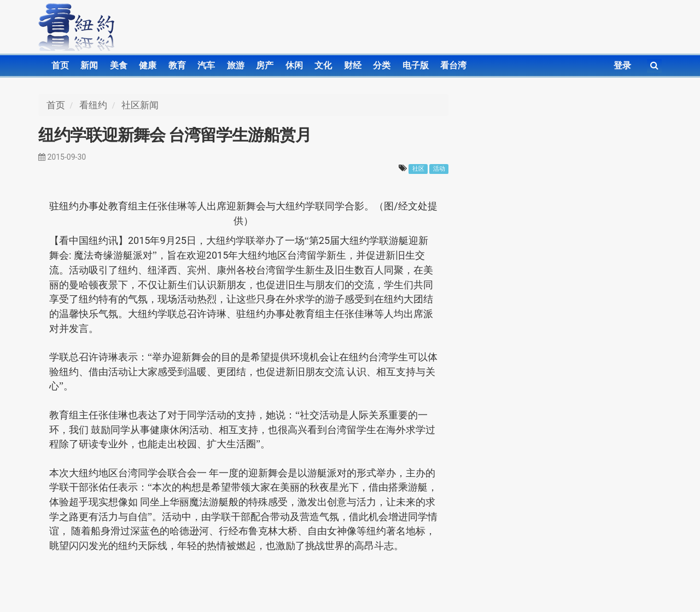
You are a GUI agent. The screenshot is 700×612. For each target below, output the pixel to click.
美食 (119, 65)
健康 (148, 65)
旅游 (236, 65)
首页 (60, 65)
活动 (439, 169)
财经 (353, 65)
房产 (265, 65)
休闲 (294, 65)
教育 (177, 65)
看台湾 (453, 65)
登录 (622, 65)
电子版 (416, 65)
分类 (382, 65)
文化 (323, 65)
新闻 (89, 65)
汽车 (206, 65)
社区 (418, 169)
